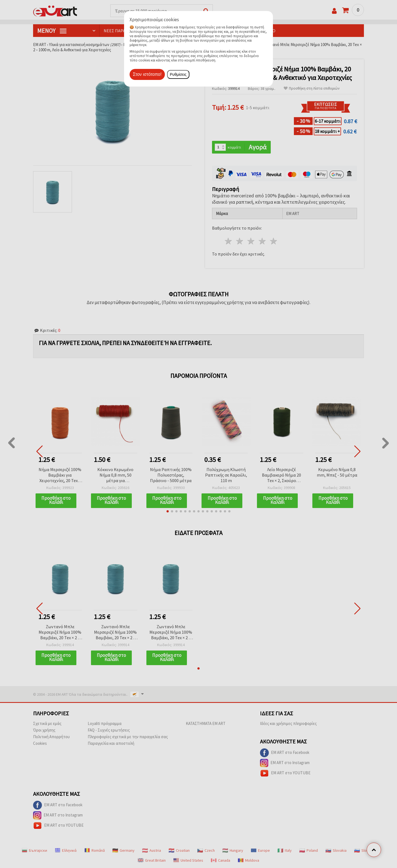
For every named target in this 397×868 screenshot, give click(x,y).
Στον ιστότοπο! (147, 74)
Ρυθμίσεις (178, 74)
